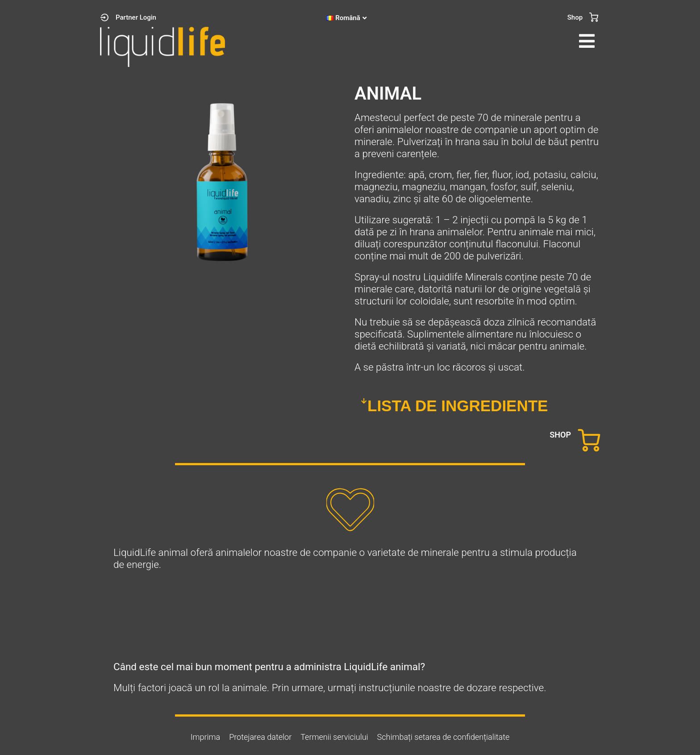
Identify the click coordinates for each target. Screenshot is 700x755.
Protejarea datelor (260, 737)
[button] (477, 41)
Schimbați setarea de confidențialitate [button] (444, 737)
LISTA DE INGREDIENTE (458, 406)
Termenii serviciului (334, 737)
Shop (575, 17)
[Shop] (594, 17)
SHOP (560, 435)
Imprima (205, 737)
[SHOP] (589, 440)
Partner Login (136, 17)
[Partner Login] (104, 17)
